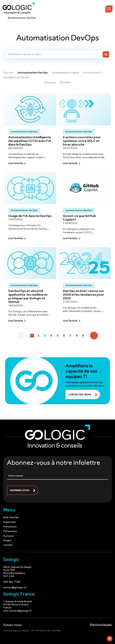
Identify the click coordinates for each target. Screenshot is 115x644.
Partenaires (10, 531)
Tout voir (8, 73)
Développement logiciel (65, 73)
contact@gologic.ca (15, 587)
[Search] (106, 54)
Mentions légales (101, 624)
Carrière (8, 544)
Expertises (9, 521)
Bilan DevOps (11, 517)
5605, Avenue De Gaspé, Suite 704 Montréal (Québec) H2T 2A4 (18, 571)
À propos (9, 535)
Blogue (7, 540)
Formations (10, 526)
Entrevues (50, 83)
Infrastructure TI (93, 73)
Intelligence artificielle (16, 78)
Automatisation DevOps (33, 73)
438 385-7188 (12, 581)
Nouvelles (65, 83)
